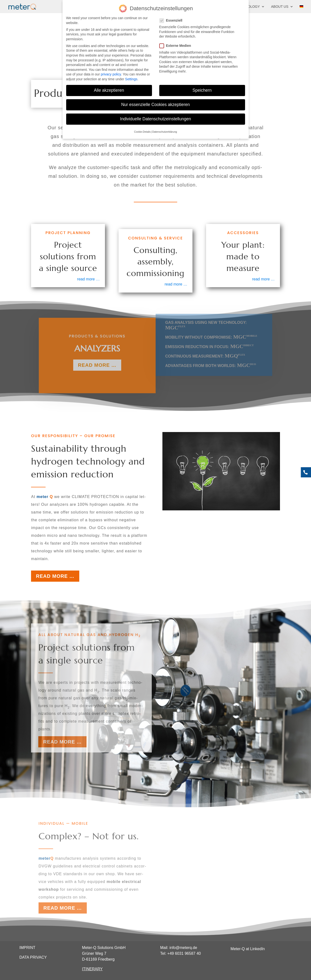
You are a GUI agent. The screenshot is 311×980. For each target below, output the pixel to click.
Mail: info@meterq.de (179, 948)
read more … (88, 279)
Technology (248, 7)
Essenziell (173, 19)
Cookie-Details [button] (142, 130)
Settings (131, 78)
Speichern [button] (202, 89)
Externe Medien (177, 44)
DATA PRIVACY (33, 957)
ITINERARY (92, 969)
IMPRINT (27, 948)
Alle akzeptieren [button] (109, 89)
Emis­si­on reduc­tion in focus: (210, 343)
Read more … (55, 576)
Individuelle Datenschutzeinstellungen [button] (155, 117)
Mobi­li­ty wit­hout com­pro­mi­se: (211, 333)
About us (280, 7)
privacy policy (111, 73)
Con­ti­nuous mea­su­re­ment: (205, 352)
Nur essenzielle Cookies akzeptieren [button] (155, 103)
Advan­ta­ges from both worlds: (211, 362)
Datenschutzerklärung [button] (165, 130)
